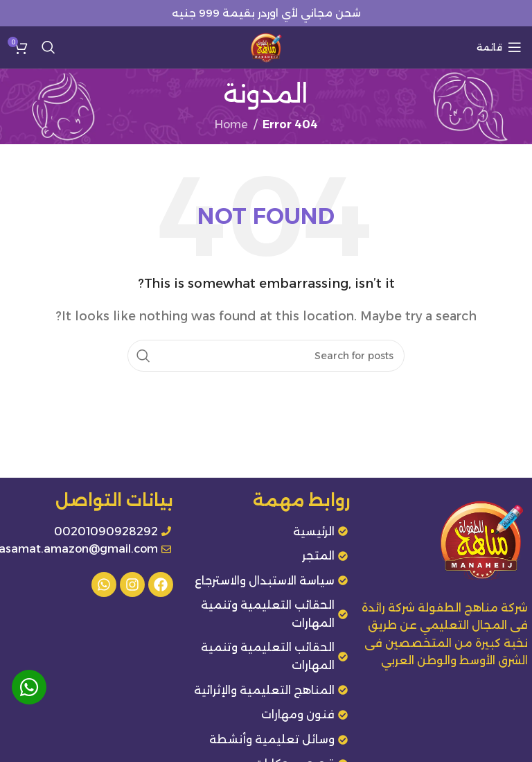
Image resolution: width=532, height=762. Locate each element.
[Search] (48, 47)
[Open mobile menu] (499, 47)
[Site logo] (266, 46)
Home (231, 124)
